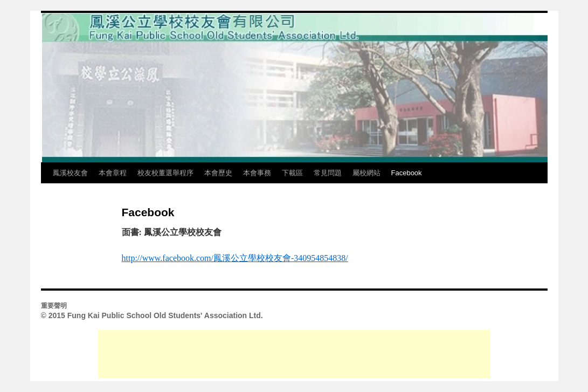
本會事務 (257, 173)
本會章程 (113, 173)
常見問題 (328, 173)
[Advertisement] (294, 354)
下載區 (292, 173)
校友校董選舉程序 (165, 173)
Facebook (407, 173)
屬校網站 (366, 173)
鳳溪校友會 (70, 173)
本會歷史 (218, 173)
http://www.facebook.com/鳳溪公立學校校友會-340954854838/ (235, 258)
